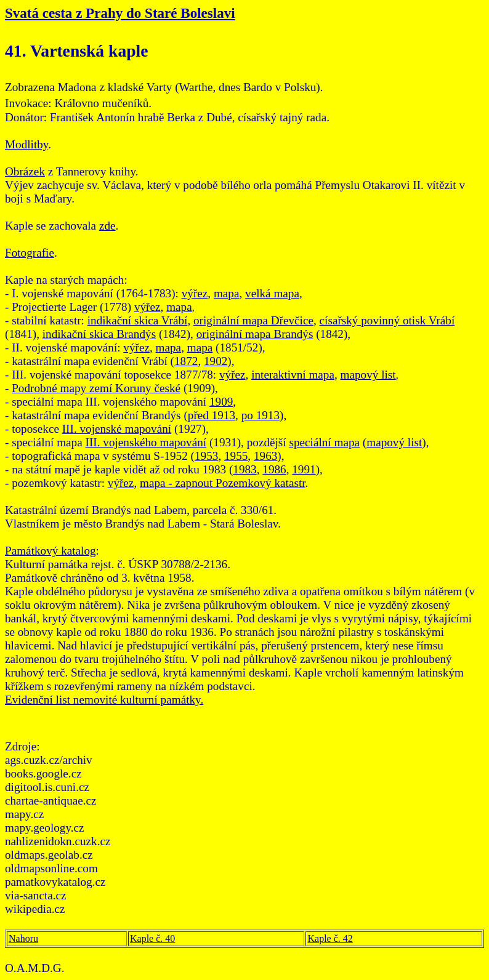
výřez (195, 293)
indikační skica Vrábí (138, 320)
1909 (221, 402)
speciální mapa (324, 442)
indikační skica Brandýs (99, 334)
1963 (265, 456)
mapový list (368, 375)
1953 (206, 456)
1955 (236, 456)
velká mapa (272, 293)
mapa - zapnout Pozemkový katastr (223, 483)
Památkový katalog (51, 551)
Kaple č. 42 (330, 938)
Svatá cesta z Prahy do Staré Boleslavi (120, 13)
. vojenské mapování (123, 429)
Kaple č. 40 (152, 938)
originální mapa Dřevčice (253, 320)
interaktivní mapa (293, 375)
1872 (186, 361)
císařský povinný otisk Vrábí (387, 320)
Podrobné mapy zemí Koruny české (96, 388)
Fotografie (30, 253)
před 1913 (212, 415)
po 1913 (261, 415)
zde (107, 226)
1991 (304, 469)
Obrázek (25, 171)
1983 (244, 469)
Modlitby (26, 144)
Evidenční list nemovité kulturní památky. (104, 700)
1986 (274, 469)
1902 (216, 361)
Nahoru (23, 938)
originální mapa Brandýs (255, 334)
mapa (227, 293)
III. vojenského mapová (142, 442)
